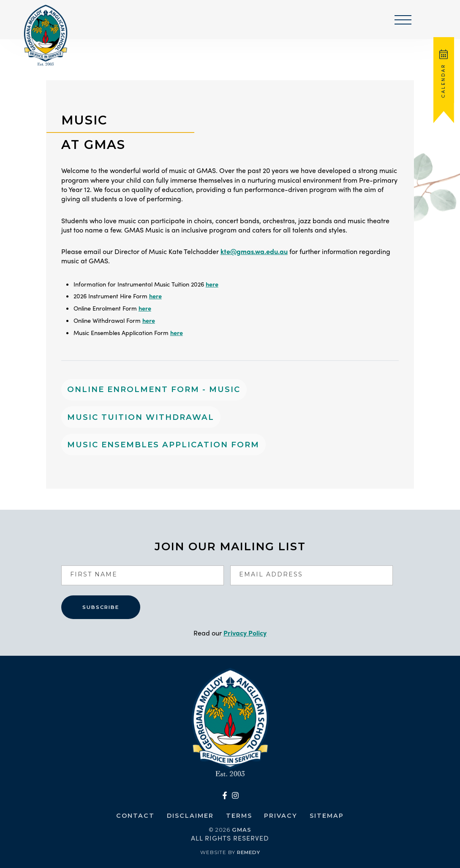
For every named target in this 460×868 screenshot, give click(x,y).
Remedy (249, 852)
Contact (135, 816)
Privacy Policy (245, 633)
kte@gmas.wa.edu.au (254, 251)
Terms (239, 816)
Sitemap (327, 816)
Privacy (281, 816)
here (212, 284)
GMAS (242, 830)
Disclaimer (190, 816)
